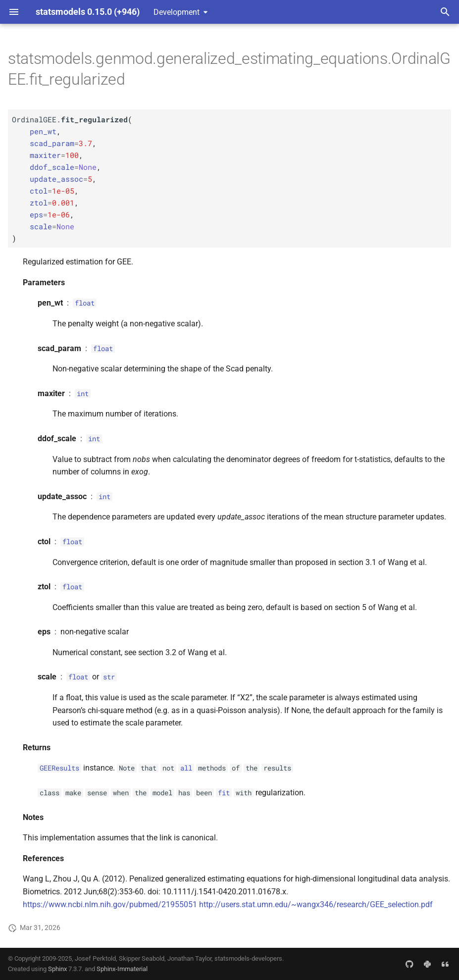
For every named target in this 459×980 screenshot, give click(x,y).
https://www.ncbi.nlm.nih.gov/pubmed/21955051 (110, 904)
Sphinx (57, 969)
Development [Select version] (177, 12)
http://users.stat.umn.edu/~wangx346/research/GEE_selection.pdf (316, 904)
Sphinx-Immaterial (122, 969)
